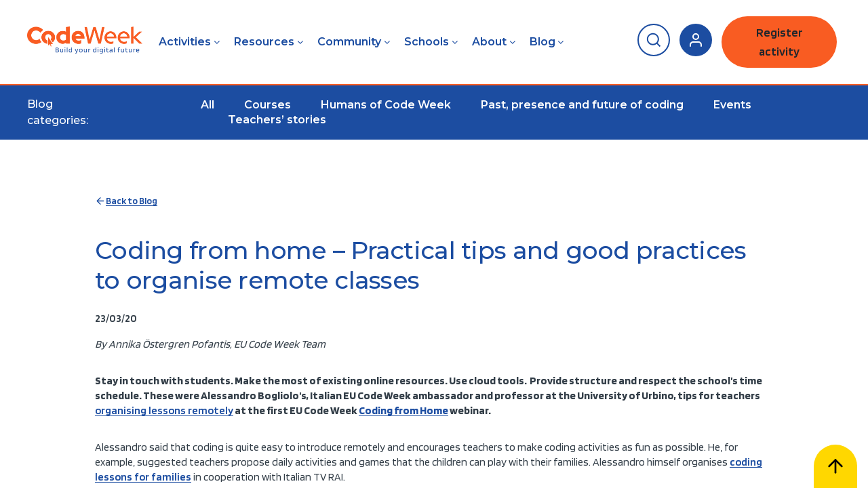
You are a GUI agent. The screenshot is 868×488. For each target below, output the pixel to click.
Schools (427, 42)
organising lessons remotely (164, 410)
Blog (542, 42)
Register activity (780, 42)
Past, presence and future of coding (582, 105)
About (489, 42)
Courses (268, 105)
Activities (185, 42)
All (208, 105)
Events (732, 105)
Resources (264, 42)
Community (349, 42)
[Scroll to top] (835, 466)
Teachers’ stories (277, 120)
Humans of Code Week (386, 105)
